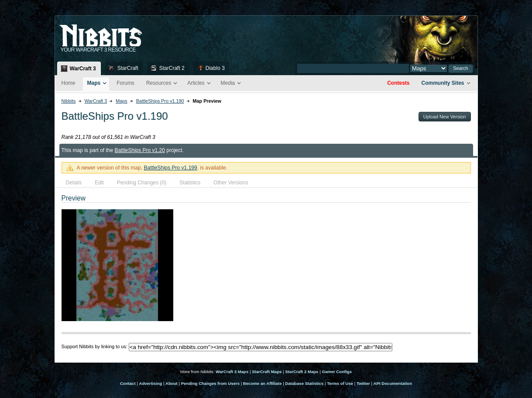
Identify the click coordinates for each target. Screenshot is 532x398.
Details (74, 183)
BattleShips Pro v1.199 (171, 168)
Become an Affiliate (263, 383)
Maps (94, 83)
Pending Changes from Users (210, 383)
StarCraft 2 (172, 68)
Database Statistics (304, 383)
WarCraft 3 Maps (232, 372)
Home (69, 83)
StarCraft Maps (267, 372)
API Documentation (393, 383)
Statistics (190, 183)
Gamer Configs (337, 372)
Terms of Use (340, 383)
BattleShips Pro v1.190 (160, 101)
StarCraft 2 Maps (302, 372)
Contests (398, 83)
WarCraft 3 (83, 69)
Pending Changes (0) (142, 183)
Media (228, 83)
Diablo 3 (215, 68)
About (172, 383)
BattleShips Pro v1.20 (140, 150)
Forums (125, 83)
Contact (128, 383)
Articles (196, 83)
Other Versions (231, 183)
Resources (159, 83)
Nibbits (69, 101)
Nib (123, 32)
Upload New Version (445, 117)
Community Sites (443, 83)
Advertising (150, 383)
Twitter (363, 383)
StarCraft (128, 68)
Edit (99, 183)
